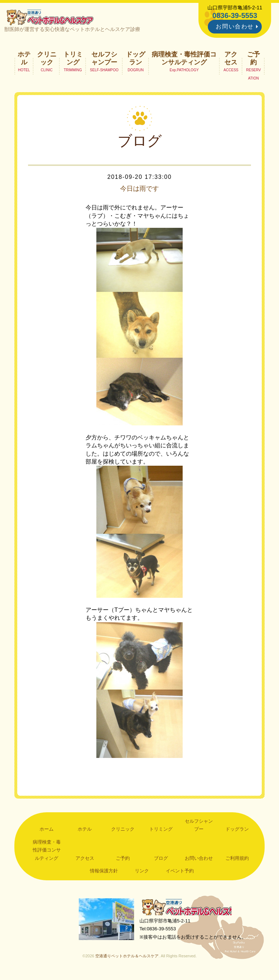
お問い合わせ (235, 26)
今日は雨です (139, 190)
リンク (142, 873)
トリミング (73, 60)
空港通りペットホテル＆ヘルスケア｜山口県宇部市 (52, 18)
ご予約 (253, 60)
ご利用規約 (237, 860)
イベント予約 (180, 873)
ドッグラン (136, 60)
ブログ (161, 860)
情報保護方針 (104, 873)
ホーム (47, 831)
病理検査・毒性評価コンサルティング (184, 60)
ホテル (24, 60)
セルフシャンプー (104, 60)
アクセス (231, 60)
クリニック (47, 60)
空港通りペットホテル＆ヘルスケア (190, 910)
